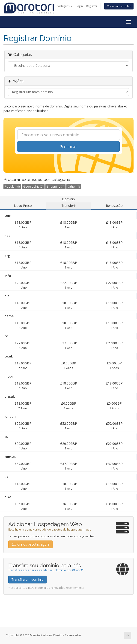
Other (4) (74, 187)
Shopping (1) (55, 187)
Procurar (68, 147)
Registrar (92, 6)
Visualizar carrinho (119, 6)
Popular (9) (12, 187)
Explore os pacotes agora (30, 544)
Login (79, 6)
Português (64, 6)
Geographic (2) (33, 187)
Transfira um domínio (27, 579)
